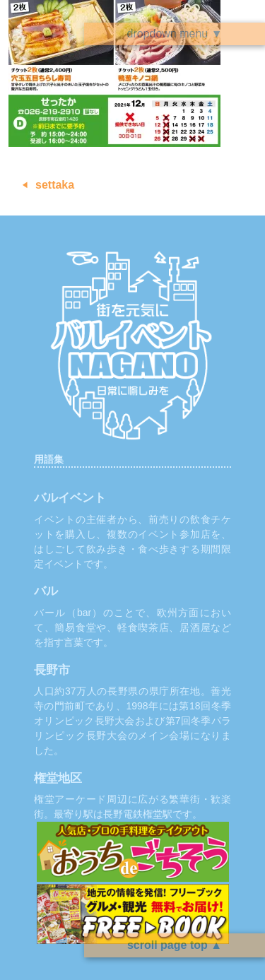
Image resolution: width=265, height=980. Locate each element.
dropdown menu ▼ (174, 34)
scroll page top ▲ (175, 945)
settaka (55, 185)
